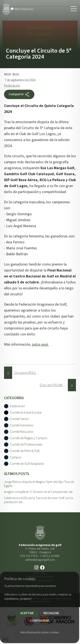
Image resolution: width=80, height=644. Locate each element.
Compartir (19, 94)
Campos (16, 457)
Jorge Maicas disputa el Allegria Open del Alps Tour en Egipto (39, 484)
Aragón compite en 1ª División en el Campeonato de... (39, 492)
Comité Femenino (22, 425)
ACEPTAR (27, 613)
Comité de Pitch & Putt (25, 451)
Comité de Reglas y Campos (29, 438)
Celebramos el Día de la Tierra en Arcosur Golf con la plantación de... (39, 500)
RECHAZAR (51, 613)
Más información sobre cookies (40, 632)
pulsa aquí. (40, 344)
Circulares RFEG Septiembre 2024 (28, 373)
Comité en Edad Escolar (26, 413)
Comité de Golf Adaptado (27, 464)
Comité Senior (19, 419)
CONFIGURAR (40, 621)
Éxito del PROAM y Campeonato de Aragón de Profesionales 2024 (54, 385)
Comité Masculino (22, 432)
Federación (12, 85)
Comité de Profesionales (26, 445)
